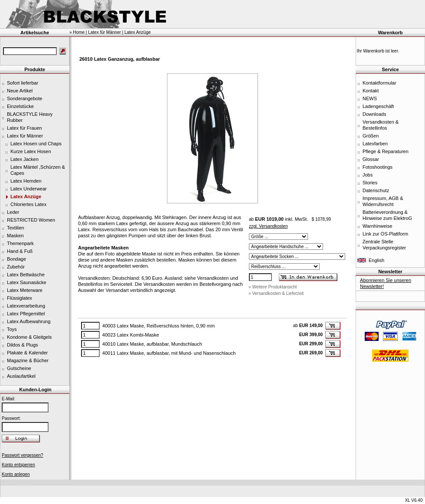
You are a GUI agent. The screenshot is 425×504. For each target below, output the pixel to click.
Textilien (16, 228)
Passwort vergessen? (23, 455)
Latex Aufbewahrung (29, 321)
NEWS (370, 98)
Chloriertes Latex (28, 204)
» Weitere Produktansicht (273, 287)
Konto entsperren (18, 465)
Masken (15, 236)
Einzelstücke (20, 106)
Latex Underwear (29, 189)
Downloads (374, 114)
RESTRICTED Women (31, 220)
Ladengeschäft (378, 106)
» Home (77, 32)
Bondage (16, 259)
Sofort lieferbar (23, 83)
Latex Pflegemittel (26, 314)
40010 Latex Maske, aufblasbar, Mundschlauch (152, 344)
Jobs (368, 175)
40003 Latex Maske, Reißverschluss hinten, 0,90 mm (159, 326)
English (376, 260)
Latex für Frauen (25, 128)
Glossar (371, 159)
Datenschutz (376, 190)
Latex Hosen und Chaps (36, 144)
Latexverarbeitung (26, 306)
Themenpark (20, 243)
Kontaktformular (379, 83)
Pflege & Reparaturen (386, 151)
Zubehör (16, 267)
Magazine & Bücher (28, 360)
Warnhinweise (378, 226)
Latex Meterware (25, 290)
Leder (13, 212)
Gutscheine (19, 368)
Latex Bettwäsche (26, 275)
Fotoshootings (378, 167)
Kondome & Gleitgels (29, 337)
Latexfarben (375, 144)
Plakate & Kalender (27, 353)
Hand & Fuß (20, 251)
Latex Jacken (25, 159)
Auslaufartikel (21, 376)
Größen (371, 136)
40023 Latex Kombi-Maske (131, 335)
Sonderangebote (25, 98)
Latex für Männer (25, 136)
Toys (12, 329)
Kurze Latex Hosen (31, 151)
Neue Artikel (20, 91)
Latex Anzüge (26, 196)
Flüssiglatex (20, 298)
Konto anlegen (16, 474)
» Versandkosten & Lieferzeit (276, 293)
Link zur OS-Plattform (385, 234)
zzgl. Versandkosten (268, 226)
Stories (370, 183)
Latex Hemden (26, 181)
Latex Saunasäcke (27, 282)
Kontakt (371, 91)
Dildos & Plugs (23, 345)
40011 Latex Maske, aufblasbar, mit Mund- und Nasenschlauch (169, 353)
